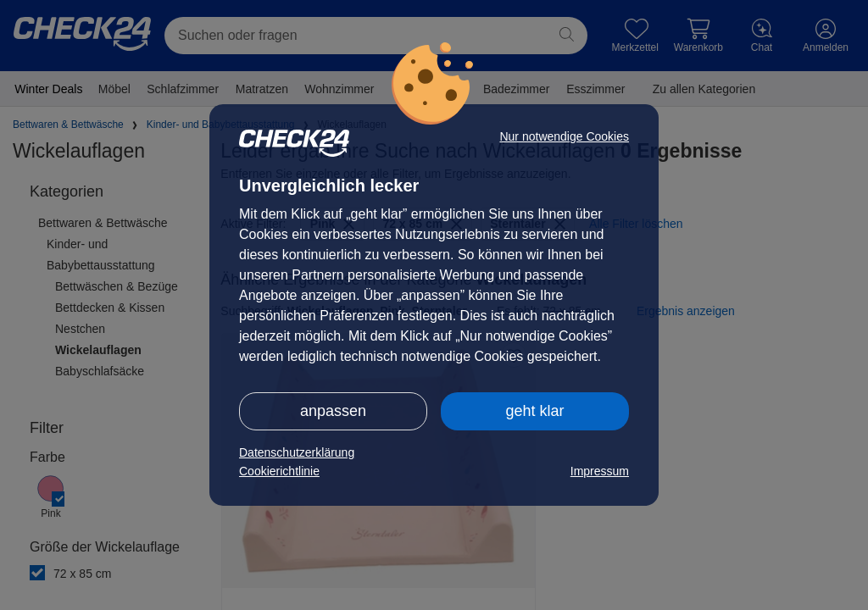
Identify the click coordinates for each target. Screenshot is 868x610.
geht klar (534, 411)
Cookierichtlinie (279, 471)
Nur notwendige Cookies (564, 136)
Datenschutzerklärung (297, 452)
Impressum (600, 471)
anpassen (333, 411)
